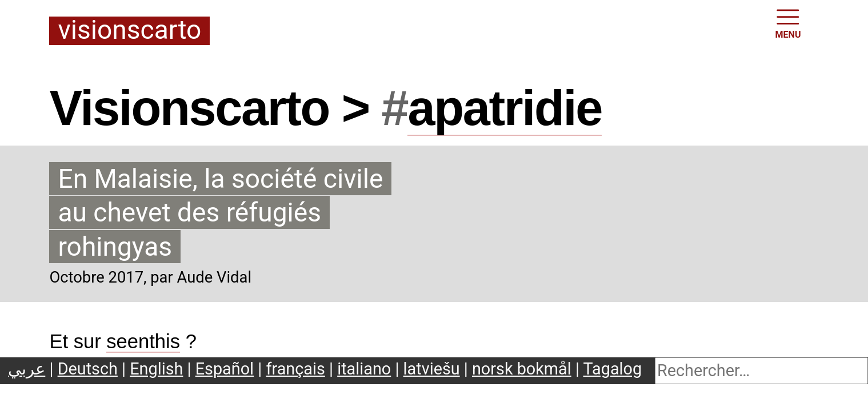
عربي (27, 369)
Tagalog (613, 369)
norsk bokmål (522, 369)
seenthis (143, 341)
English (156, 369)
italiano (364, 369)
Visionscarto (129, 31)
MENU (788, 23)
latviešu (432, 369)
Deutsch (88, 369)
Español (225, 369)
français (295, 369)
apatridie (505, 108)
